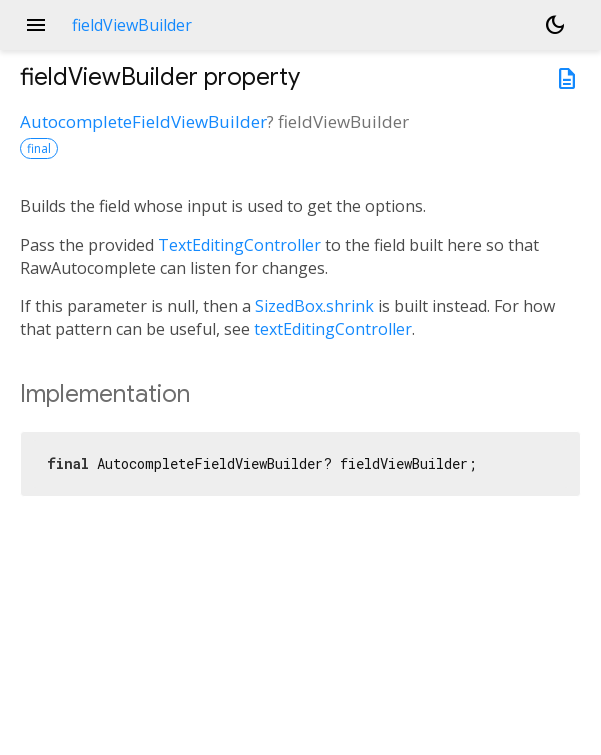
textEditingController (333, 329)
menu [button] (36, 25)
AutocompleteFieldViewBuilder (143, 121)
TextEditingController (239, 245)
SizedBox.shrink (314, 306)
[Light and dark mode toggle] (555, 25)
